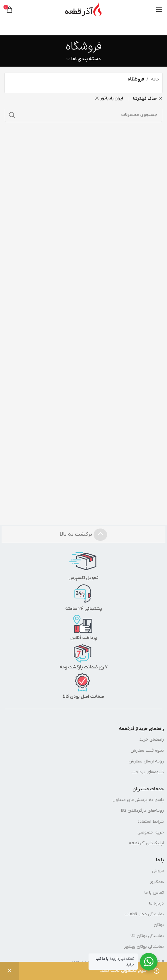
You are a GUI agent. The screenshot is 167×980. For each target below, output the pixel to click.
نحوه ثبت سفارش (147, 751)
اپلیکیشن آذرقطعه (146, 843)
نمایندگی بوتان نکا (147, 936)
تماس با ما (154, 893)
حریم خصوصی (151, 832)
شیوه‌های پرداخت (148, 772)
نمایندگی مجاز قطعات (144, 914)
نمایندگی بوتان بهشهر (144, 947)
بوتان (159, 925)
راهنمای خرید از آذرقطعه (141, 729)
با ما (160, 860)
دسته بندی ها (86, 59)
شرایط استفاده (151, 822)
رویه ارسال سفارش (146, 761)
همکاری (157, 882)
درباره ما (156, 903)
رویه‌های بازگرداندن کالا (142, 811)
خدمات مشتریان (148, 789)
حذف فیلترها (145, 99)
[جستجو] (83, 115)
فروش (158, 871)
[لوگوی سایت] (83, 9)
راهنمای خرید (152, 740)
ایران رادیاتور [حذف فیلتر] (112, 98)
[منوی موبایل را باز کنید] (159, 9)
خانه (155, 79)
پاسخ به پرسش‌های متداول (138, 800)
